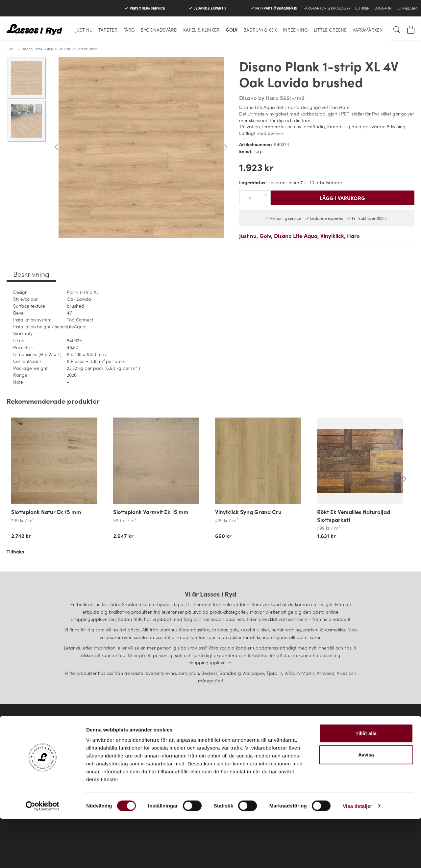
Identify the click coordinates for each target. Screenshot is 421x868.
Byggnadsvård (159, 30)
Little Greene (330, 30)
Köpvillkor (77, 753)
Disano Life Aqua (296, 236)
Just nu (84, 30)
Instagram (354, 763)
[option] (141, 147)
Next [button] (226, 147)
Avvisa (366, 804)
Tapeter (108, 30)
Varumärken (368, 30)
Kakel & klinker (201, 30)
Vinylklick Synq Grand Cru (248, 512)
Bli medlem (407, 8)
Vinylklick (332, 236)
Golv (232, 30)
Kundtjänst (288, 8)
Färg (129, 30)
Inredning (295, 30)
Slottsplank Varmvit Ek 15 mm (151, 512)
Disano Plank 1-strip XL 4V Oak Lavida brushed (59, 49)
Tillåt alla (366, 782)
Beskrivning (31, 274)
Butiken (362, 8)
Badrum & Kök (260, 30)
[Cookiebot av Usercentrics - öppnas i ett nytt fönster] (43, 855)
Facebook (354, 753)
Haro (353, 236)
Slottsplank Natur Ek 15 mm (46, 512)
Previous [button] (56, 147)
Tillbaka (15, 551)
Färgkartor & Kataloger (327, 8)
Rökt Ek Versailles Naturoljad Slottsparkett (354, 516)
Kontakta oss (77, 763)
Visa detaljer (357, 855)
